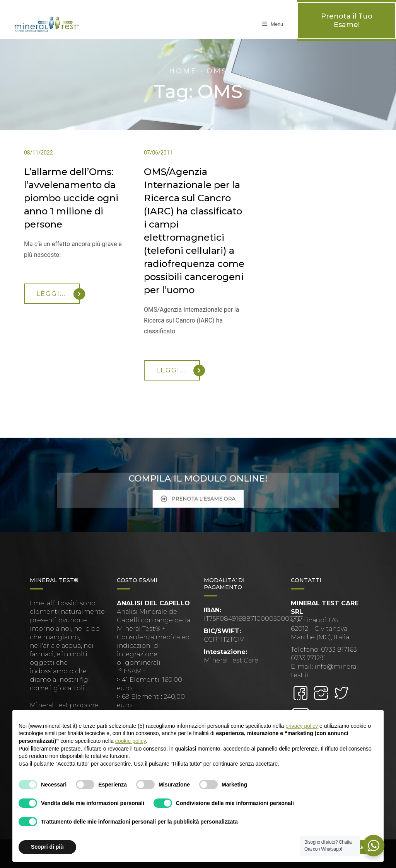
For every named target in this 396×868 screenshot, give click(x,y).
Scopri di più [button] (47, 847)
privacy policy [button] (302, 726)
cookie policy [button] (131, 741)
